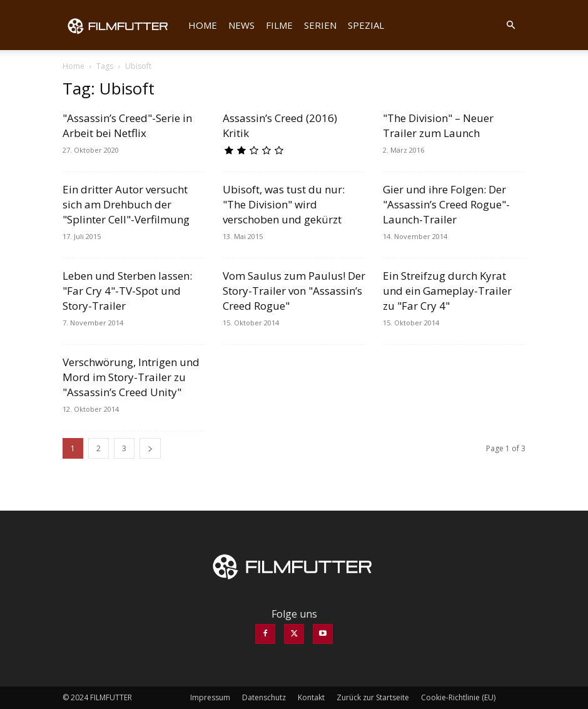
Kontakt (311, 697)
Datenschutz (264, 697)
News (241, 25)
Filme (279, 25)
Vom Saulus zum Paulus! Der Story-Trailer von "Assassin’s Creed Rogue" (294, 291)
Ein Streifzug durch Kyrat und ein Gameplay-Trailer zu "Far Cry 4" (447, 291)
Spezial (366, 25)
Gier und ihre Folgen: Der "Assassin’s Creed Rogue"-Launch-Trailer (446, 204)
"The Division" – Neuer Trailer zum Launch (438, 125)
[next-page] (150, 448)
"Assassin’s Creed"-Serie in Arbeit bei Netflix (127, 125)
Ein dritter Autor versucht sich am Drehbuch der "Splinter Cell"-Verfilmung (126, 204)
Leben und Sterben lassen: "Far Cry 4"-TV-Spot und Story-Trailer (127, 291)
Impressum (210, 697)
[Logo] (123, 25)
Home (203, 25)
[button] (510, 25)
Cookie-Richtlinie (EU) (458, 697)
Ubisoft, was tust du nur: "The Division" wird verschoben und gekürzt (284, 204)
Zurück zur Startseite (373, 697)
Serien (320, 25)
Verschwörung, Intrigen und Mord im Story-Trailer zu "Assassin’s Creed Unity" (131, 377)
